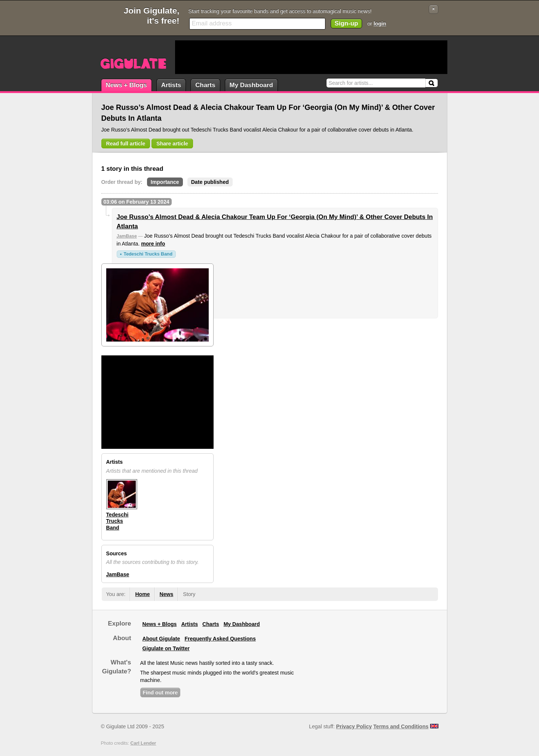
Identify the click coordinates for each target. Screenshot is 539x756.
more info (153, 244)
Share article (172, 144)
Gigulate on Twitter (166, 648)
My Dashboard (251, 85)
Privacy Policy (354, 726)
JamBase (127, 236)
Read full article (126, 144)
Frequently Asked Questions (220, 639)
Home (142, 594)
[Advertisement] (311, 57)
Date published (210, 182)
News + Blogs (126, 85)
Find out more (160, 692)
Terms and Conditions (401, 726)
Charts (205, 85)
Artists (171, 85)
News (167, 594)
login (380, 24)
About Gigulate (161, 639)
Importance (165, 182)
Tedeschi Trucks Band (148, 254)
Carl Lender (143, 743)
